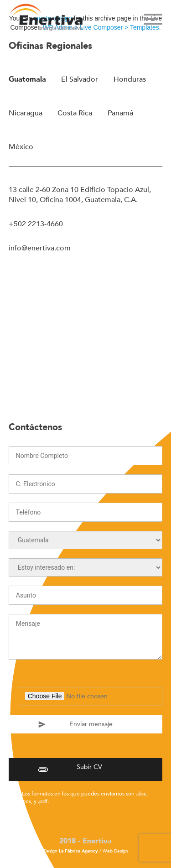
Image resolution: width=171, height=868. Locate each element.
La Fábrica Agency (78, 851)
